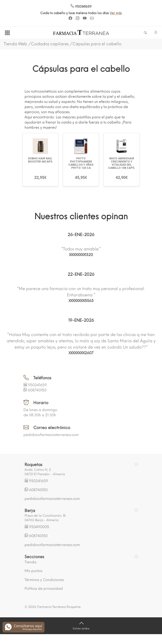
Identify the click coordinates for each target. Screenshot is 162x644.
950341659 (81, 7)
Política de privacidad (44, 589)
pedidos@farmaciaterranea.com (51, 435)
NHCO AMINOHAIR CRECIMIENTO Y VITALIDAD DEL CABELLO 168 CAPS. (122, 163)
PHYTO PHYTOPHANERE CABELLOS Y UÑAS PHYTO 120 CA (81, 163)
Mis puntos (34, 571)
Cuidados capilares (50, 44)
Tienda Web (15, 44)
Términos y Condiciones (44, 580)
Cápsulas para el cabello (97, 44)
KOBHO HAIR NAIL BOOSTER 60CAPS (40, 160)
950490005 (39, 527)
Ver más (117, 13)
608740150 (37, 390)
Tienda (31, 562)
